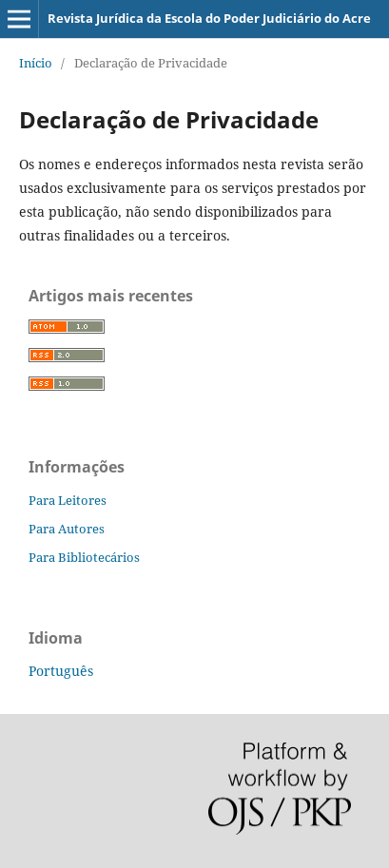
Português (61, 671)
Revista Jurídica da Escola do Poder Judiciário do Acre (209, 18)
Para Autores (67, 529)
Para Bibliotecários (84, 557)
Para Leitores (68, 500)
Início (36, 63)
